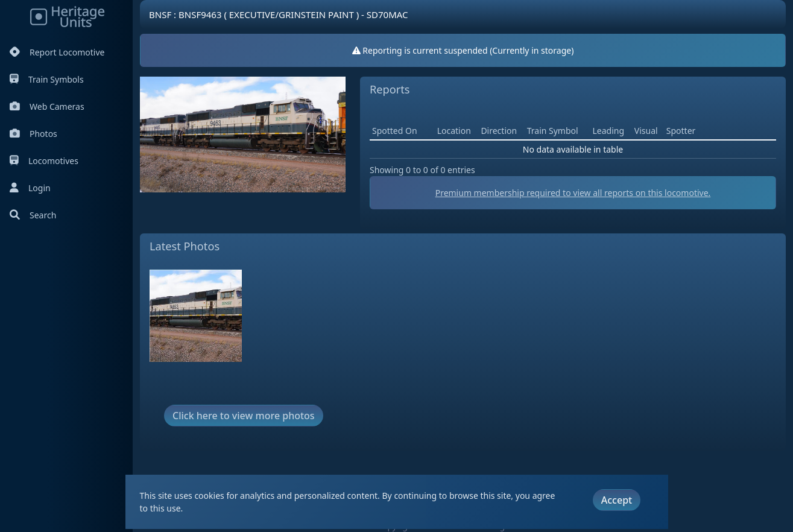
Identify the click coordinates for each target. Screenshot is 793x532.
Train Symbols (47, 79)
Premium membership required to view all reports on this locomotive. (573, 193)
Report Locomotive (57, 52)
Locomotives (44, 161)
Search (33, 215)
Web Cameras (47, 106)
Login (30, 188)
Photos (33, 134)
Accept (617, 500)
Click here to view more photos (244, 416)
